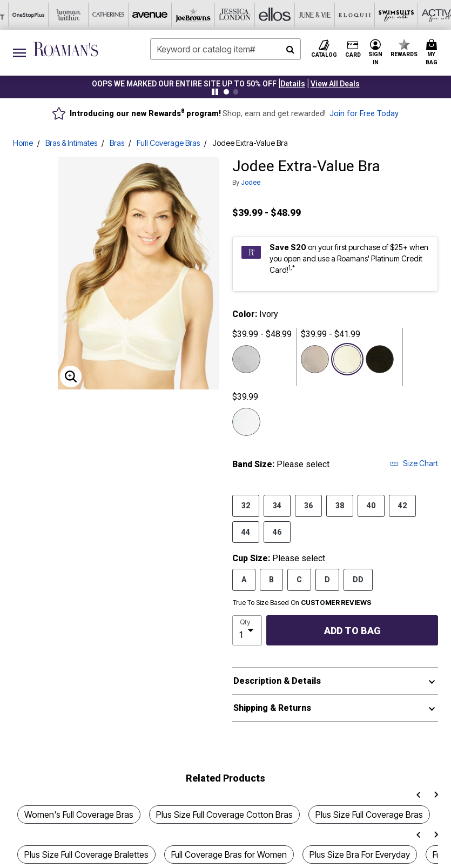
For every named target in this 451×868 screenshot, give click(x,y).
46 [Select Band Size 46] (277, 531)
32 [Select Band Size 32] (246, 505)
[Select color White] (246, 422)
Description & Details (277, 681)
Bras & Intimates (71, 143)
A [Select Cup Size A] (244, 579)
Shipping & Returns (272, 708)
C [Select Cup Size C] (299, 579)
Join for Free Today (364, 114)
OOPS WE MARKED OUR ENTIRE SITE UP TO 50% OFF (184, 84)
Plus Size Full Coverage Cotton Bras (224, 815)
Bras (117, 143)
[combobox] (225, 49)
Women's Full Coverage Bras (79, 815)
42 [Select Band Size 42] (402, 505)
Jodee (251, 182)
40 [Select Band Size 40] (371, 505)
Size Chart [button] (414, 463)
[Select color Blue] (315, 359)
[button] (293, 84)
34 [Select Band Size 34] (277, 505)
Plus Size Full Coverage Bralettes (86, 854)
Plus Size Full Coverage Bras (369, 815)
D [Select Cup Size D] (327, 579)
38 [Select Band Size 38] (340, 505)
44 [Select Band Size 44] (246, 531)
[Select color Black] (380, 359)
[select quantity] (247, 630)
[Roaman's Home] (66, 49)
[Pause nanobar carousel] (215, 92)
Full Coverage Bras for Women (229, 854)
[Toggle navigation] (19, 53)
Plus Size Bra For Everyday (360, 854)
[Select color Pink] (246, 359)
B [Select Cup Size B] (271, 579)
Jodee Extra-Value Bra (250, 143)
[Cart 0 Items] (433, 53)
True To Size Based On (302, 603)
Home (23, 143)
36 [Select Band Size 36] (308, 505)
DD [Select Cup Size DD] (358, 579)
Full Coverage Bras (168, 143)
